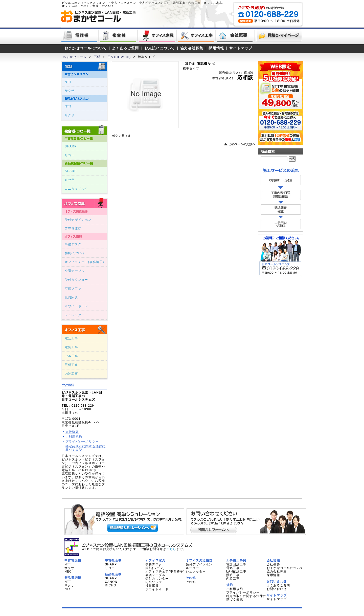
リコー (70, 155)
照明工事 (71, 365)
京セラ (70, 180)
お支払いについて (160, 48)
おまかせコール (75, 57)
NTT (68, 82)
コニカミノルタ (76, 189)
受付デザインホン (78, 220)
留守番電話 (73, 229)
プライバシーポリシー (82, 442)
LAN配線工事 (236, 571)
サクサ (70, 91)
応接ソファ (73, 289)
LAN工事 (71, 356)
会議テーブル (75, 271)
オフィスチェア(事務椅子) (84, 262)
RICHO (111, 585)
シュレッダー (75, 315)
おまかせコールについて (86, 48)
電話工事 (71, 338)
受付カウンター (76, 280)
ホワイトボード (76, 306)
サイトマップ (241, 48)
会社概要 (72, 432)
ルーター (192, 568)
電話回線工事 (236, 564)
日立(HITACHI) (119, 57)
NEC (68, 571)
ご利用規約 (74, 437)
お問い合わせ (277, 589)
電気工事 (71, 347)
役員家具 (71, 297)
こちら (171, 549)
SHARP (71, 146)
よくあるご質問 (125, 48)
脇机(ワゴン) (74, 253)
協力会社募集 (192, 48)
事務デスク (73, 244)
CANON (111, 582)
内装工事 (71, 374)
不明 (97, 57)
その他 (191, 582)
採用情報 (216, 48)
